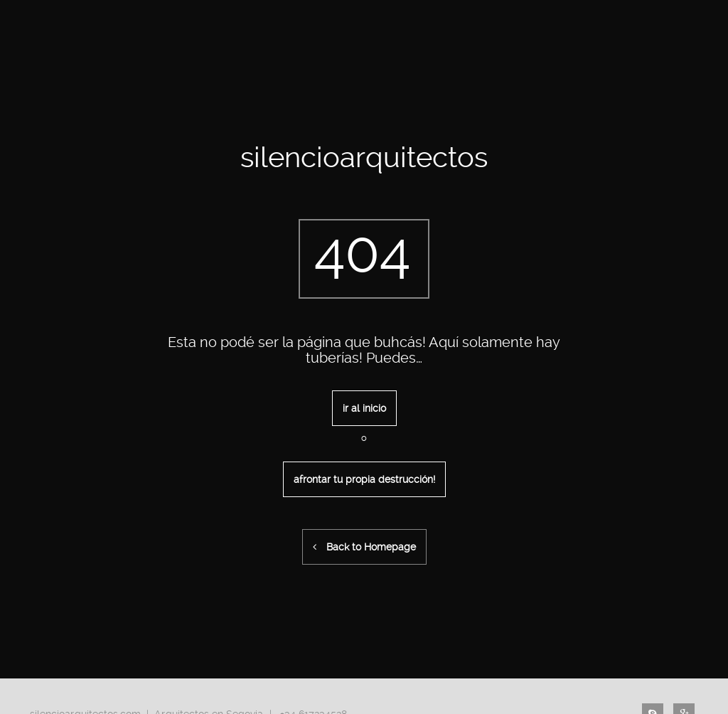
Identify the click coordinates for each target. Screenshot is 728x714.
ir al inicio (364, 408)
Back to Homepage (364, 547)
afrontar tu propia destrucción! (364, 479)
